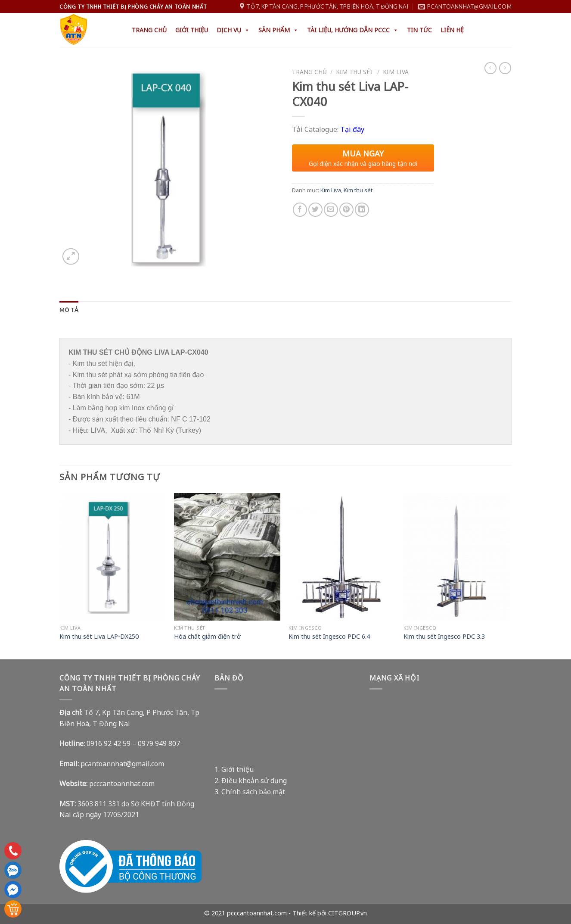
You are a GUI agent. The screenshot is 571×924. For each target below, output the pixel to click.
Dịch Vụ (233, 30)
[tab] (69, 310)
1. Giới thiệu (234, 769)
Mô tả (69, 310)
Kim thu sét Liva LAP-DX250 (99, 636)
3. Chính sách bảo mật (250, 791)
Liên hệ (452, 30)
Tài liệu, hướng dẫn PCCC (353, 30)
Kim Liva (396, 72)
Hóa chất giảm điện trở (207, 636)
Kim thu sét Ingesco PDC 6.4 (329, 636)
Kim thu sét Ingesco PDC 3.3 (444, 636)
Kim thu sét (355, 72)
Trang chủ (149, 30)
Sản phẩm (278, 30)
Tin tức (419, 30)
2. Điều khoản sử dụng (251, 780)
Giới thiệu (192, 30)
